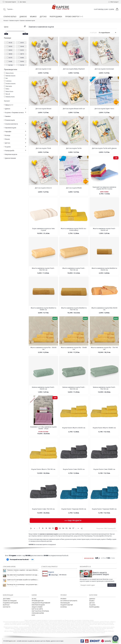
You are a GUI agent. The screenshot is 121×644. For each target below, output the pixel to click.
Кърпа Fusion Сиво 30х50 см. (74, 469)
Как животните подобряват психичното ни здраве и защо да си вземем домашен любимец (23, 575)
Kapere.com (12, 641)
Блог (33, 615)
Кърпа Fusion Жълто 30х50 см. (74, 428)
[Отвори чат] (115, 638)
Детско (92, 603)
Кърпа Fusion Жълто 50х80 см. (104, 428)
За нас (34, 599)
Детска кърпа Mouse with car (74, 108)
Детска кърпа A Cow (43, 69)
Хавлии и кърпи (14, 21)
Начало (6, 21)
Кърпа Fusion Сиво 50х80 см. (104, 469)
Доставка (7, 599)
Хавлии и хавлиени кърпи (27, 21)
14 (63, 528)
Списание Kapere (38, 613)
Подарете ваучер (67, 605)
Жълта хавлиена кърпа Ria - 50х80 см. (74, 348)
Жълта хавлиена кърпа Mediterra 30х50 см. (104, 269)
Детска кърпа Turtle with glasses (104, 148)
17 (73, 528)
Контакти (7, 607)
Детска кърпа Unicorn (43, 188)
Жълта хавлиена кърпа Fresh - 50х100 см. (43, 269)
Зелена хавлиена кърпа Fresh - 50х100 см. (74, 388)
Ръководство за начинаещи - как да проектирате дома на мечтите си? (23, 584)
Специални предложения (41, 603)
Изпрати (112, 585)
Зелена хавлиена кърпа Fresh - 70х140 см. (104, 388)
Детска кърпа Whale (74, 188)
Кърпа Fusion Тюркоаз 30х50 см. (74, 509)
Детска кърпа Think (43, 148)
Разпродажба (94, 607)
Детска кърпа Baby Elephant (74, 69)
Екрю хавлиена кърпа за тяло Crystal (43, 229)
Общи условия (37, 607)
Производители (38, 601)
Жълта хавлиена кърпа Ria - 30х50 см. (43, 348)
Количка (64, 607)
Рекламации (65, 603)
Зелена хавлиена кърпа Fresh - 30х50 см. (43, 388)
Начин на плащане (10, 601)
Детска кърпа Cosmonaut (104, 69)
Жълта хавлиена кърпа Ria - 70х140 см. (104, 348)
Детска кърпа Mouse (43, 108)
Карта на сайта (37, 609)
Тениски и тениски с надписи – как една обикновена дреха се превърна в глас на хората (23, 570)
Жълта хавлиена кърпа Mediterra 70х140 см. (74, 309)
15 (66, 528)
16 (70, 528)
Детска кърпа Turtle (74, 148)
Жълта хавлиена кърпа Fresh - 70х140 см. (74, 269)
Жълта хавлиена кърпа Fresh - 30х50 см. (104, 229)
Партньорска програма (40, 611)
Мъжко (92, 601)
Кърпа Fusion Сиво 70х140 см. (43, 509)
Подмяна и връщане (10, 603)
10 (50, 528)
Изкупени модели (38, 605)
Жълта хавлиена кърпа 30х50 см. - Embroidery (74, 229)
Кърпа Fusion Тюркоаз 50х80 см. (104, 509)
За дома (92, 605)
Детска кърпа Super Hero (104, 108)
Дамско (92, 599)
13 (60, 528)
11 (53, 528)
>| (82, 528)
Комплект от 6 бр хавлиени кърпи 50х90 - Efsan (43, 428)
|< (31, 528)
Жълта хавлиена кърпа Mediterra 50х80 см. (43, 309)
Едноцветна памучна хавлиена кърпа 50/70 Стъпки (104, 188)
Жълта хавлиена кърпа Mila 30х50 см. (104, 309)
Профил (63, 599)
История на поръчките (69, 601)
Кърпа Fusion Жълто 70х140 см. (43, 469)
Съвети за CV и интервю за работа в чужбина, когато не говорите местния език (23, 580)
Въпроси (6, 605)
